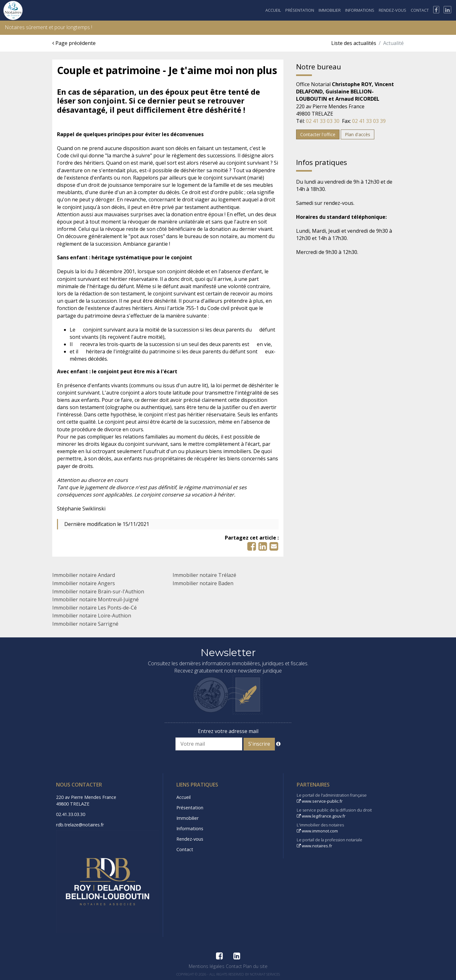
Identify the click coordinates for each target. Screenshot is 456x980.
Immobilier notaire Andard (84, 575)
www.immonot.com (317, 831)
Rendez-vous (393, 10)
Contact (420, 10)
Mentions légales (207, 966)
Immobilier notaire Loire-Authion (92, 616)
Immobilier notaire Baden (203, 583)
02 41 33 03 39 (369, 121)
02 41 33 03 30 (323, 121)
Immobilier (330, 10)
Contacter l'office (318, 134)
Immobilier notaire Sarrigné (85, 624)
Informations (360, 10)
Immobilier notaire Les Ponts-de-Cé (95, 608)
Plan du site (255, 966)
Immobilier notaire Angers (84, 583)
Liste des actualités (354, 43)
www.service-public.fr (320, 801)
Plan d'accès (358, 134)
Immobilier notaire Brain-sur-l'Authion (98, 591)
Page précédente (74, 43)
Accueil (273, 10)
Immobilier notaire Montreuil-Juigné (95, 599)
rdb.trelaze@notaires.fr (80, 825)
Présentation (300, 10)
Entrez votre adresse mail (228, 731)
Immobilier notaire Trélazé (204, 575)
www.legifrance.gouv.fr (321, 816)
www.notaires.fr (314, 846)
